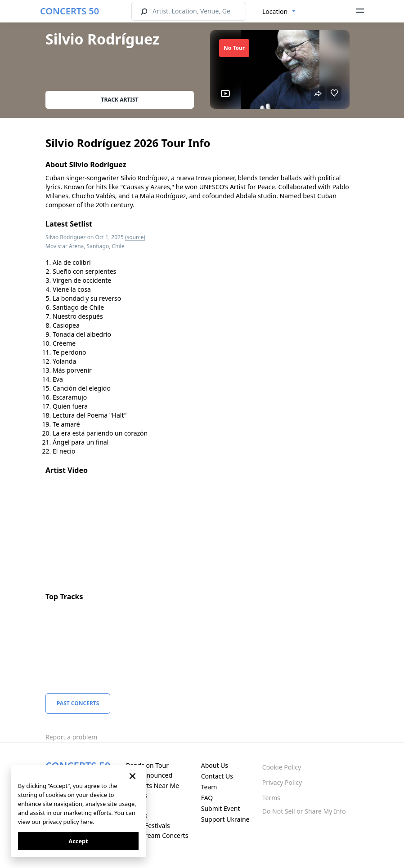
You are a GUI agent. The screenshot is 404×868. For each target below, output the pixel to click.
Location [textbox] (275, 11)
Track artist (120, 100)
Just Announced (149, 775)
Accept (78, 841)
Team (209, 787)
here (87, 822)
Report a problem (71, 737)
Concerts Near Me (153, 786)
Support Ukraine (225, 819)
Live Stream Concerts (157, 835)
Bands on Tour (147, 765)
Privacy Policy (282, 782)
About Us (215, 765)
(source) (135, 237)
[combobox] (279, 12)
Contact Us (217, 776)
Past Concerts (78, 703)
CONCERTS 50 (70, 11)
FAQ (207, 798)
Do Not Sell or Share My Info (304, 811)
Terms (271, 798)
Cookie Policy (282, 767)
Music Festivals (148, 826)
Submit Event (221, 808)
